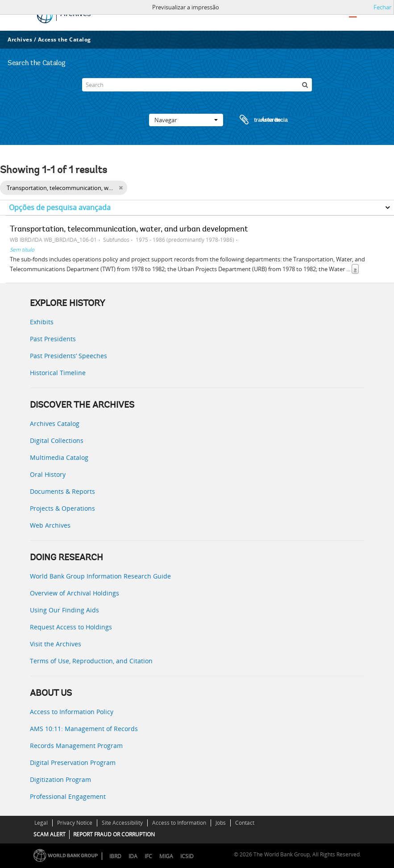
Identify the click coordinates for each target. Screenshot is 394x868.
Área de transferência (255, 120)
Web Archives (50, 525)
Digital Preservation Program (73, 763)
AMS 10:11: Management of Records (84, 729)
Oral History (48, 474)
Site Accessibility (122, 823)
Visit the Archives (56, 644)
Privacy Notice (75, 823)
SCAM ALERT (50, 834)
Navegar (186, 120)
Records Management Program (76, 746)
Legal (41, 823)
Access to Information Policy (72, 712)
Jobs (221, 823)
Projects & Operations (62, 508)
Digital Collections (57, 440)
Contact (245, 823)
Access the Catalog (64, 39)
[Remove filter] (121, 188)
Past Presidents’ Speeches (68, 356)
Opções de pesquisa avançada (60, 207)
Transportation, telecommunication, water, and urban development (129, 230)
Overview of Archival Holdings (75, 593)
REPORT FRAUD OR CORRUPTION (114, 834)
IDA (133, 856)
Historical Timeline (58, 373)
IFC (148, 856)
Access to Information (179, 823)
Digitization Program (60, 779)
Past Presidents (53, 339)
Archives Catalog (55, 424)
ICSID (187, 856)
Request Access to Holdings (71, 627)
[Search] (197, 85)
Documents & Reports (62, 491)
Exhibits (42, 322)
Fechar (382, 7)
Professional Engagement (68, 796)
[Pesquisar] (305, 85)
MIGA (166, 856)
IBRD (115, 856)
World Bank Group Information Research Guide (100, 576)
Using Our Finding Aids (64, 610)
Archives (20, 39)
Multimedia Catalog (59, 457)
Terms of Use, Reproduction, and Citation (91, 661)
